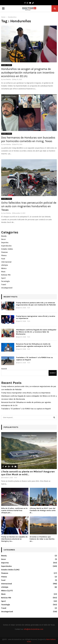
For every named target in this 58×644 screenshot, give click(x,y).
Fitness (4, 256)
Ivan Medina (7, 79)
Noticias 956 (6, 275)
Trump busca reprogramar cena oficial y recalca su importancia (26, 393)
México (4, 268)
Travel (4, 285)
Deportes (5, 243)
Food (3, 259)
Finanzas (4, 252)
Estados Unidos (7, 65)
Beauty (4, 236)
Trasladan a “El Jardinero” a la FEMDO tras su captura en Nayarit (26, 409)
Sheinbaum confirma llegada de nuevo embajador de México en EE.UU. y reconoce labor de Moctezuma (36, 332)
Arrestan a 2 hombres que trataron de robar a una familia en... (42, 539)
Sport (3, 278)
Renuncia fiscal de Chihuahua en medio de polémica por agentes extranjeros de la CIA (34, 345)
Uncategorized (7, 288)
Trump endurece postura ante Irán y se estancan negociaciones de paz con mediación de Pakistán (36, 304)
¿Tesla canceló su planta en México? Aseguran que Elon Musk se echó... (28, 473)
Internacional (6, 262)
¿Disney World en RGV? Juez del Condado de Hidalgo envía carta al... (43, 510)
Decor (3, 239)
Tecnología (5, 281)
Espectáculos (6, 246)
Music (3, 272)
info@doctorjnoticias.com (33, 629)
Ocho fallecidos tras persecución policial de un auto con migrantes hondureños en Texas (29, 206)
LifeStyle (5, 265)
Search (4, 369)
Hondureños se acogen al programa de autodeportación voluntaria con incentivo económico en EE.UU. (28, 73)
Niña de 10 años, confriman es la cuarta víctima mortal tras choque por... (14, 510)
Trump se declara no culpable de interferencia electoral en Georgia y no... (14, 539)
